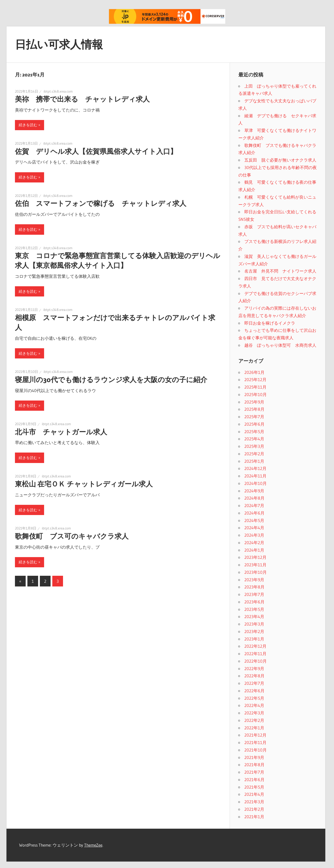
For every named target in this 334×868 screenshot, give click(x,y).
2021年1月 (254, 817)
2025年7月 (254, 417)
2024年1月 (254, 550)
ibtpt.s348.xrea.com (58, 91)
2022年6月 (254, 691)
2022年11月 (255, 654)
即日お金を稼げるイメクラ (270, 323)
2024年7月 (254, 505)
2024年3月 (254, 535)
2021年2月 (254, 809)
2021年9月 (254, 757)
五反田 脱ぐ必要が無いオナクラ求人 (280, 160)
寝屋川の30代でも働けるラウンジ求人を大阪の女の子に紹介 (111, 380)
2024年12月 (255, 468)
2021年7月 (254, 772)
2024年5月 (254, 520)
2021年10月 (256, 750)
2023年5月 (254, 609)
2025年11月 (255, 387)
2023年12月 (255, 557)
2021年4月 (254, 794)
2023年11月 (255, 565)
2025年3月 (254, 446)
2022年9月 (254, 668)
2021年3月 (254, 802)
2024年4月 (254, 528)
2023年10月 (256, 572)
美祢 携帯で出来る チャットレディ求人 (82, 99)
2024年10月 (256, 483)
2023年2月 (254, 631)
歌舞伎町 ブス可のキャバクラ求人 (72, 536)
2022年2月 (254, 720)
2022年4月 (254, 705)
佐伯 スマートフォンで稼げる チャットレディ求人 (101, 203)
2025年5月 (254, 432)
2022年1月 (254, 728)
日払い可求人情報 (59, 44)
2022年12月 (255, 646)
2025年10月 (256, 394)
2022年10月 (256, 661)
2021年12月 (255, 735)
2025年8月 (254, 409)
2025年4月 (254, 439)
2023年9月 (254, 580)
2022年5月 (254, 698)
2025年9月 (254, 402)
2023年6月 (254, 602)
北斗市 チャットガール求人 (61, 432)
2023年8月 (254, 587)
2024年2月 (254, 543)
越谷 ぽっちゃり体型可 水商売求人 (280, 345)
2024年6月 (254, 513)
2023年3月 (254, 624)
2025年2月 (254, 454)
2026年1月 (254, 372)
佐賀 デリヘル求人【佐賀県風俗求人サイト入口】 (96, 151)
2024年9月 (254, 491)
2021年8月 (254, 765)
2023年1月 (254, 639)
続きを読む (28, 125)
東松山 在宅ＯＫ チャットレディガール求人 (84, 484)
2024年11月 (255, 476)
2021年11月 (255, 742)
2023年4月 (254, 616)
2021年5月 (254, 787)
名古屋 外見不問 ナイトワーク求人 (280, 271)
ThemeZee (93, 845)
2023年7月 (254, 594)
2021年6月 (254, 780)
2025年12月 (255, 379)
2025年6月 (254, 424)
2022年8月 (254, 676)
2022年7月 (254, 683)
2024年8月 (254, 498)
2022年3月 (254, 713)
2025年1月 (254, 461)
